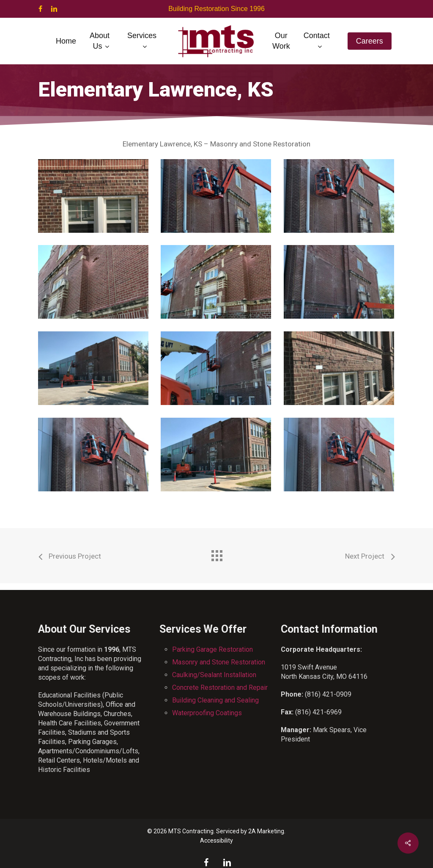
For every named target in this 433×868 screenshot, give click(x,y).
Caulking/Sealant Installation (214, 675)
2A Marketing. (267, 831)
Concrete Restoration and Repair (220, 688)
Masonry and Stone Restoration (219, 662)
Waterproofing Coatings (207, 713)
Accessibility (216, 840)
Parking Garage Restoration (212, 649)
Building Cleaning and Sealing (215, 700)
